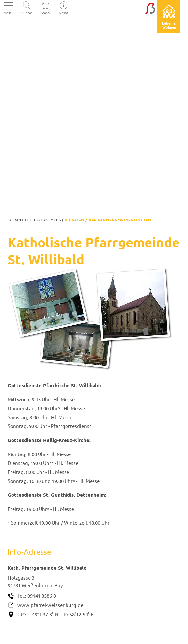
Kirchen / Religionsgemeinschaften (108, 220)
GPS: (23, 614)
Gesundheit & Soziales (35, 220)
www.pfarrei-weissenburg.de (50, 605)
